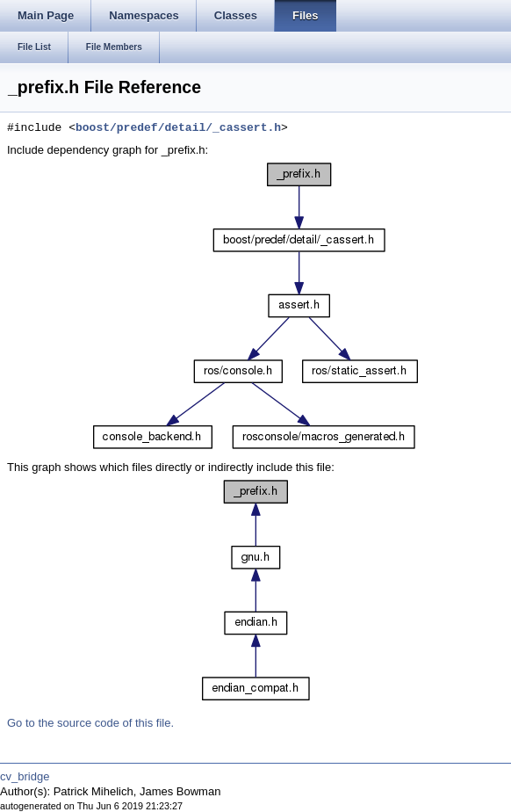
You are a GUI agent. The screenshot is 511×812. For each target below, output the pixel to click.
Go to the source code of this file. (90, 723)
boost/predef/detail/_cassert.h (178, 128)
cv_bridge (25, 776)
